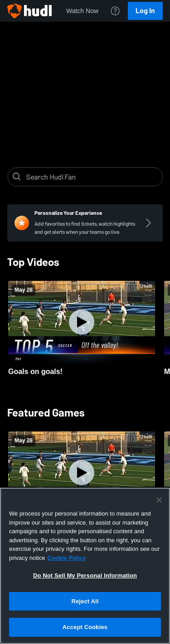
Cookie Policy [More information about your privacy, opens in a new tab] (66, 558)
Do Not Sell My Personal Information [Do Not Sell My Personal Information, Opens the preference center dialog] (85, 575)
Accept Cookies (85, 627)
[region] (85, 566)
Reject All (85, 601)
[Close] (159, 500)
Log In (145, 11)
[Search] (92, 177)
